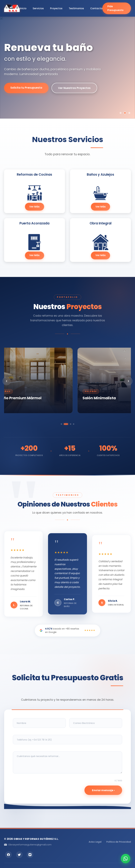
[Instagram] (30, 855)
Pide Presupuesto (115, 8)
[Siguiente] (128, 381)
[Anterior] (7, 381)
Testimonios (76, 8)
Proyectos (56, 8)
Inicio (23, 8)
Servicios (38, 8)
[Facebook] (8, 855)
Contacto (96, 8)
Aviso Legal (95, 842)
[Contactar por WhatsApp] (126, 859)
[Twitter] (19, 855)
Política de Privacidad (119, 842)
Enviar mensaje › (103, 790)
